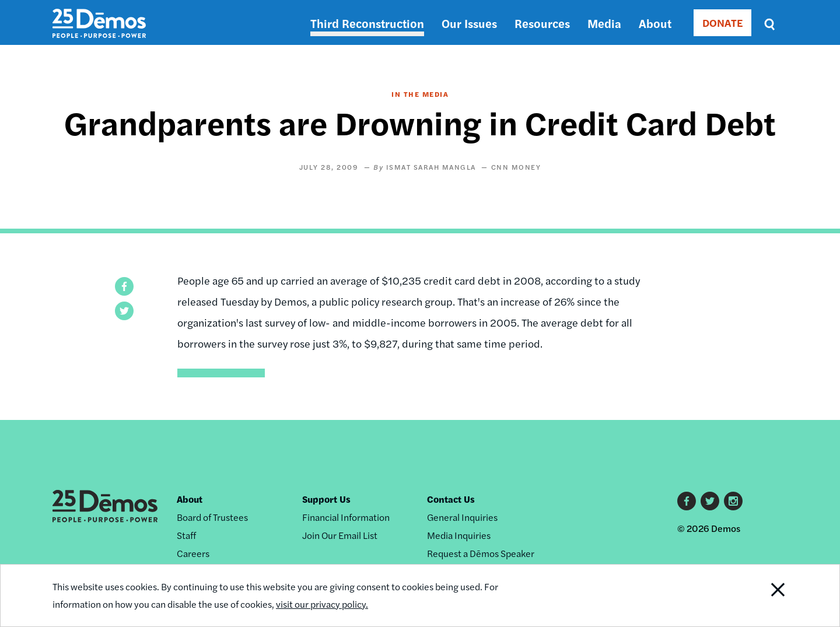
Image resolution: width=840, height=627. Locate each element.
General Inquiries (462, 517)
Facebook (687, 501)
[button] (124, 286)
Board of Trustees (212, 517)
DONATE (722, 22)
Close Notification (764, 596)
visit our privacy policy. (322, 604)
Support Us (326, 499)
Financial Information (346, 517)
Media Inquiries (459, 535)
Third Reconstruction (367, 23)
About (655, 23)
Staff (186, 535)
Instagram (733, 501)
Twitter (710, 501)
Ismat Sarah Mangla (431, 167)
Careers (193, 553)
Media (604, 23)
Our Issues (469, 23)
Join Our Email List (340, 535)
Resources (542, 23)
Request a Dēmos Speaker (481, 553)
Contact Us (451, 499)
